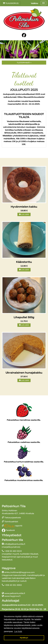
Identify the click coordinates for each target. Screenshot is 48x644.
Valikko (35, 3)
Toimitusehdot (10, 521)
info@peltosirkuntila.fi (15, 544)
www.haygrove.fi (12, 596)
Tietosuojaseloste (11, 517)
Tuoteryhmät (24, 63)
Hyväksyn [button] (24, 638)
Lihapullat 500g (24, 317)
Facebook (8, 530)
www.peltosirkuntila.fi (15, 593)
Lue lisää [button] (18, 631)
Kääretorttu (24, 262)
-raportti (12, 526)
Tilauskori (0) (11, 3)
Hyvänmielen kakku (24, 207)
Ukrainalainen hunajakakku (24, 373)
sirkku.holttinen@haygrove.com (20, 572)
